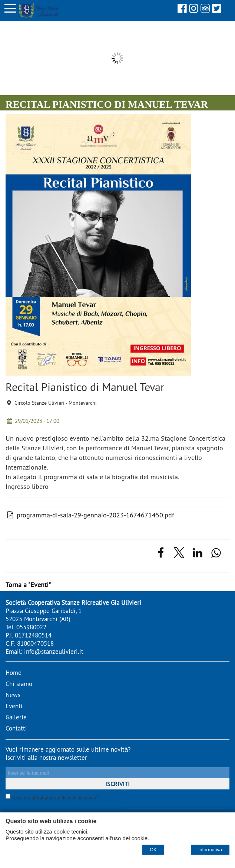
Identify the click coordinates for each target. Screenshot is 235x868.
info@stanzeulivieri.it (54, 652)
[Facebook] (182, 11)
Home (14, 673)
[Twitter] (217, 11)
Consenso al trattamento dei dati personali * (52, 798)
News (13, 695)
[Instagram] (194, 11)
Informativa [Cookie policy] (210, 850)
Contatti (16, 728)
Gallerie (16, 717)
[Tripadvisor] (205, 11)
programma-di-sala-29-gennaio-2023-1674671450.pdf (90, 515)
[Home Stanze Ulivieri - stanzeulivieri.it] (37, 10)
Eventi (14, 706)
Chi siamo (19, 684)
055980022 (31, 627)
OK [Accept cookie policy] (153, 850)
